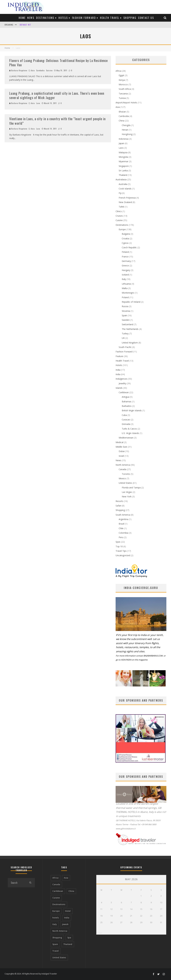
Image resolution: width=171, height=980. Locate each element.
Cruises (119, 216)
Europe (122, 229)
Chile (121, 528)
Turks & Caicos (129, 429)
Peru (121, 537)
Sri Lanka (123, 170)
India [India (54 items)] (67, 918)
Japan (121, 143)
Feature (119, 356)
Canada (122, 469)
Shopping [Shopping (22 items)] (57, 938)
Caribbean (124, 392)
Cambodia (40, 70)
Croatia (125, 238)
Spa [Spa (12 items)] (69, 938)
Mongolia (123, 157)
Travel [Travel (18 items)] (56, 951)
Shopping (130, 18)
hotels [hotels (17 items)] (56, 918)
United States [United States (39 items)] (59, 958)
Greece (125, 266)
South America (123, 515)
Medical (119, 442)
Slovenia (126, 311)
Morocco (123, 84)
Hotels (63, 18)
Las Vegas (127, 492)
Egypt (121, 75)
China (121, 121)
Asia (33, 70)
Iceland (125, 275)
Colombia (123, 533)
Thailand (123, 175)
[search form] (17, 883)
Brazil (121, 524)
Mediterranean (126, 438)
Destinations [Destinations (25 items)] (59, 904)
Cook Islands (125, 189)
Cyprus (125, 243)
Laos (38, 103)
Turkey (125, 333)
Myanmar (123, 161)
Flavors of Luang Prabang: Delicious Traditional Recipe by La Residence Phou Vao (58, 63)
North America (123, 465)
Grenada (126, 424)
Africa (118, 71)
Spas (118, 542)
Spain (124, 315)
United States (125, 483)
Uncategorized (123, 555)
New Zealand (125, 202)
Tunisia (122, 98)
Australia (123, 184)
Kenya (122, 80)
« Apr (99, 933)
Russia (125, 306)
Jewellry (122, 383)
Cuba (124, 415)
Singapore (124, 166)
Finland (125, 252)
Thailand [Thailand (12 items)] (68, 944)
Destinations (45, 18)
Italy (124, 279)
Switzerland (127, 324)
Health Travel (110, 18)
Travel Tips (121, 551)
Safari (118, 506)
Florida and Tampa (131, 488)
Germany (126, 261)
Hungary (126, 270)
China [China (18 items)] (71, 891)
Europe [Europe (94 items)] (56, 911)
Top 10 (119, 546)
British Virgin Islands (132, 410)
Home (22, 18)
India (118, 370)
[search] (30, 883)
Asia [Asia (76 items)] (66, 878)
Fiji (120, 193)
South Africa (125, 89)
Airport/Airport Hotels (126, 103)
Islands (119, 388)
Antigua (126, 397)
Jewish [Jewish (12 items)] (65, 924)
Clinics (119, 211)
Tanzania (123, 94)
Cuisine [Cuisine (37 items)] (56, 898)
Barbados (127, 406)
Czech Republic (129, 247)
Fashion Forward (84, 18)
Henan (125, 130)
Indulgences (122, 379)
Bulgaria (126, 234)
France (125, 257)
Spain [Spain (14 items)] (55, 944)
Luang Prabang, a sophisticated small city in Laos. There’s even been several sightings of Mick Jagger (57, 95)
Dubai (122, 451)
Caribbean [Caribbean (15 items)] (58, 891)
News (31, 18)
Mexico (122, 478)
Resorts (119, 501)
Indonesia (124, 139)
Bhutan (122, 112)
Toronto (126, 474)
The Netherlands (130, 329)
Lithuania (126, 284)
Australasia (121, 179)
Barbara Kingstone (18, 70)
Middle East (121, 447)
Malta (125, 288)
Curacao (126, 420)
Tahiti (121, 207)
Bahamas (127, 401)
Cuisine (49, 70)
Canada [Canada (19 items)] (56, 884)
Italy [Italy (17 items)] (55, 924)
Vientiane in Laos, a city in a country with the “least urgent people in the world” (57, 121)
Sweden (126, 320)
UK (123, 338)
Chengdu (126, 125)
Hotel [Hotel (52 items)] (68, 911)
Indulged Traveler (49, 974)
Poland (125, 297)
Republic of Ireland (131, 302)
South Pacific (125, 347)
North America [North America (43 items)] (60, 931)
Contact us (146, 18)
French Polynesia (127, 198)
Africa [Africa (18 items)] (55, 878)
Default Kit (25, 25)
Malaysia (123, 152)
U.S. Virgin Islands (130, 433)
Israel (121, 456)
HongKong (127, 134)
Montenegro (128, 293)
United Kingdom (130, 343)
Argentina (123, 519)
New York (127, 496)
